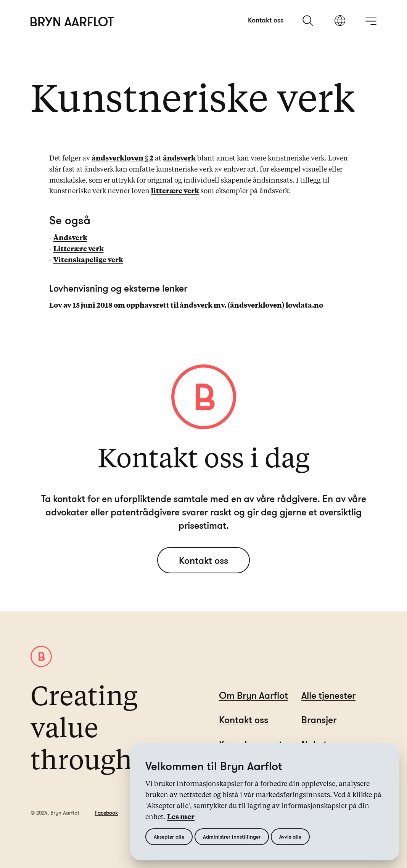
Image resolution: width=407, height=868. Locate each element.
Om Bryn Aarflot (253, 695)
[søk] (309, 21)
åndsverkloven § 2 (122, 159)
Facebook (106, 813)
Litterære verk (79, 249)
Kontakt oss (266, 20)
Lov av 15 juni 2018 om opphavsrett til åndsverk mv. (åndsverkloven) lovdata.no (186, 306)
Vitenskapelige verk (88, 260)
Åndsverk (70, 238)
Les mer (181, 817)
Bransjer (319, 720)
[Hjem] (72, 22)
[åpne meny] (371, 21)
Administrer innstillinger (232, 837)
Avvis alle (290, 837)
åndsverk (179, 159)
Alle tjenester (328, 695)
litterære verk (175, 191)
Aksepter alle (169, 837)
